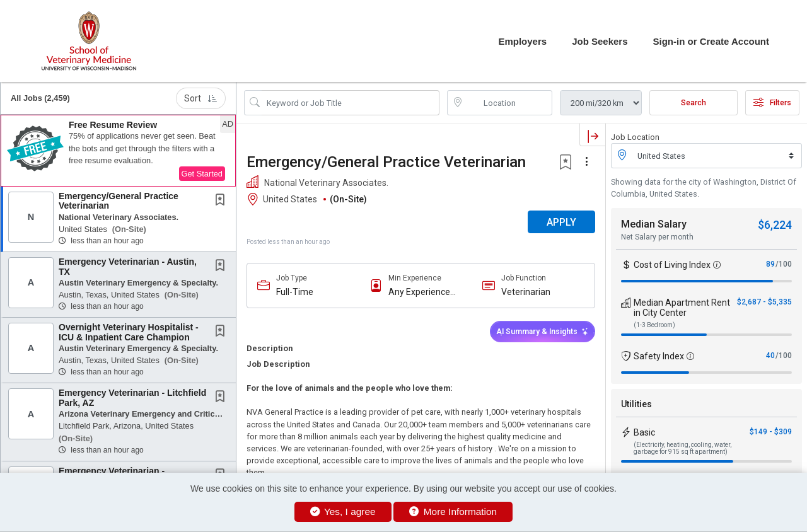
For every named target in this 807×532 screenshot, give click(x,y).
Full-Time (295, 292)
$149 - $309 (771, 432)
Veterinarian (526, 292)
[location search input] (509, 103)
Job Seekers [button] (600, 41)
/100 (784, 264)
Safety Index (659, 356)
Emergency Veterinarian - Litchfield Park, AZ (132, 397)
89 (770, 264)
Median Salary (654, 224)
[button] (118, 151)
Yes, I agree (343, 512)
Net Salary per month (657, 237)
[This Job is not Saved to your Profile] (223, 201)
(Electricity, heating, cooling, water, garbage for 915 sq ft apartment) (682, 448)
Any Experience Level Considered (422, 292)
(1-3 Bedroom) (654, 325)
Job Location (635, 137)
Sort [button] (201, 98)
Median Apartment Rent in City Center (682, 308)
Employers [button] (522, 41)
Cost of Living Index (672, 265)
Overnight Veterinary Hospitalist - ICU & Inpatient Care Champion (129, 332)
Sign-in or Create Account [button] (711, 41)
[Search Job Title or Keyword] (351, 103)
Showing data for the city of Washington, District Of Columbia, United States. (704, 188)
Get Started (202, 174)
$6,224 (775, 225)
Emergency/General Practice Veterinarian (119, 201)
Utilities (636, 404)
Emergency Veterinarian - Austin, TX (128, 266)
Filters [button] (772, 103)
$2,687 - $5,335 (764, 302)
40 (770, 356)
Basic (644, 432)
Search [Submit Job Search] (694, 103)
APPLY (561, 222)
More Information (453, 512)
